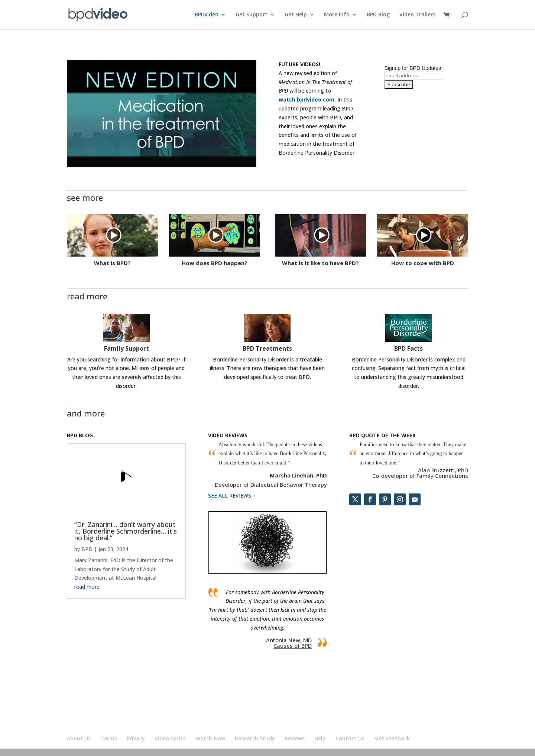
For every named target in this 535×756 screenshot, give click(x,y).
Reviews (295, 738)
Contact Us (350, 738)
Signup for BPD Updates (413, 68)
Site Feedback (392, 738)
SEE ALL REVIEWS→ (232, 496)
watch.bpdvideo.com (307, 99)
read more (87, 587)
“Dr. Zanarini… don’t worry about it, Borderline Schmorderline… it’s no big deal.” (126, 531)
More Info (337, 15)
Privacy (136, 738)
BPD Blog (378, 15)
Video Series (170, 738)
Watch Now (210, 738)
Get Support (252, 15)
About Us (79, 738)
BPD (87, 549)
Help (320, 738)
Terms (109, 738)
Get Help (296, 15)
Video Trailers (417, 15)
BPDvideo (207, 15)
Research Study (255, 738)
